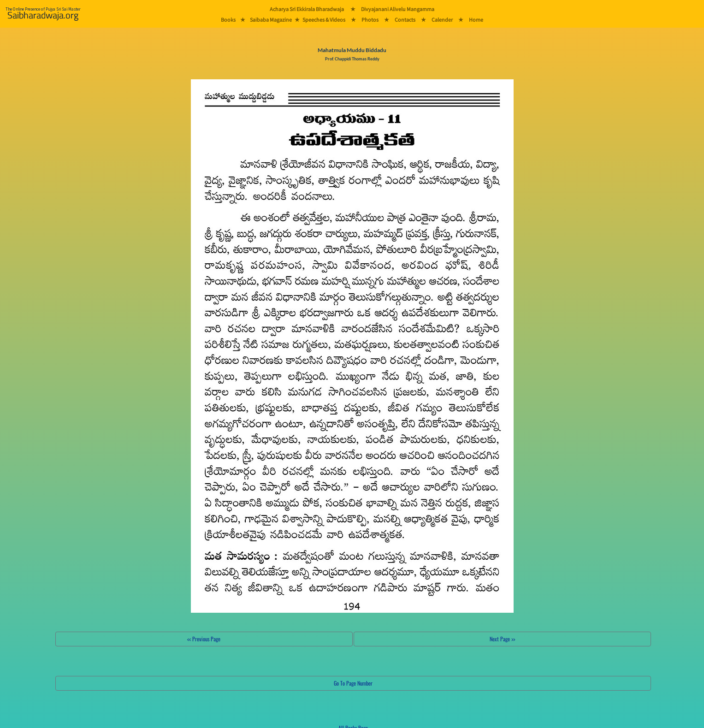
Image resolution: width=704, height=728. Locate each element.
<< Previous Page (204, 639)
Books (228, 20)
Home (476, 20)
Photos (370, 20)
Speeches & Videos (324, 20)
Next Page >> (502, 639)
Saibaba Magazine (271, 20)
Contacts (405, 20)
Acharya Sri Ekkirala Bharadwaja (307, 9)
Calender (442, 20)
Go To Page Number (353, 683)
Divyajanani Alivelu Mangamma (398, 9)
